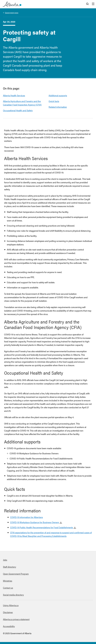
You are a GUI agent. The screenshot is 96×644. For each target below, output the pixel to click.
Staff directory (9, 567)
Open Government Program (16, 574)
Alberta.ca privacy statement (16, 619)
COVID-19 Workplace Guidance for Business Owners (35, 522)
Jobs (5, 560)
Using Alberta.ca (11, 605)
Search (87, 4)
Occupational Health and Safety (18, 110)
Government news (12, 13)
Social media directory (13, 595)
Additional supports (58, 95)
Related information (58, 107)
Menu (93, 4)
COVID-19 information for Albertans (26, 517)
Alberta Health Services (14, 95)
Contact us (8, 588)
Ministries (8, 581)
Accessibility (9, 626)
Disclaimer (8, 612)
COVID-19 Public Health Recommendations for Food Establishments (42, 527)
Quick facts (54, 101)
